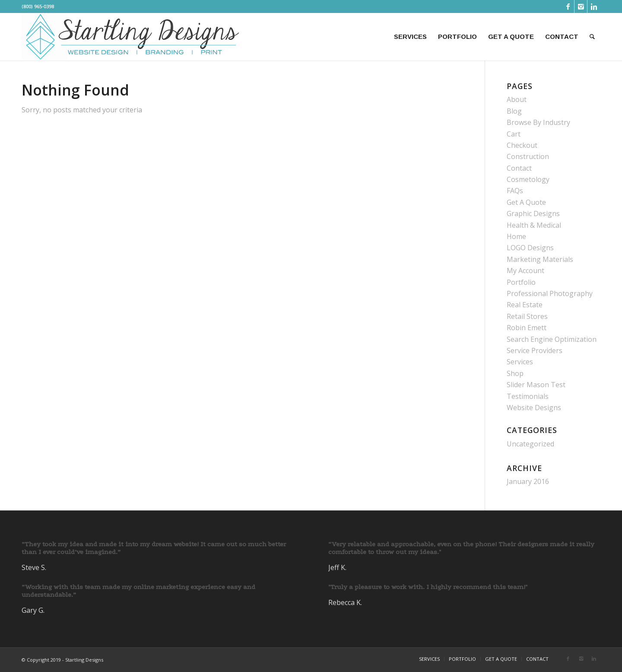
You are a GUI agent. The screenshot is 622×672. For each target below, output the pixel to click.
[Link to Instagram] (581, 6)
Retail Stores (527, 316)
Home (516, 236)
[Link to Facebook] (568, 6)
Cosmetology (528, 179)
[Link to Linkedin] (594, 6)
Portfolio (521, 282)
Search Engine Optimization (552, 339)
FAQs (515, 191)
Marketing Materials (540, 259)
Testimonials (528, 396)
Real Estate (525, 305)
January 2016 (528, 481)
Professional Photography (550, 293)
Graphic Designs (533, 213)
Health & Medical (534, 225)
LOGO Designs (530, 248)
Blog (514, 111)
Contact (519, 168)
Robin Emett (527, 328)
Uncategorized (530, 444)
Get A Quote (526, 202)
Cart (514, 134)
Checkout (522, 145)
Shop (515, 373)
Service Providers (535, 350)
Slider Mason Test (536, 385)
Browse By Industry (538, 122)
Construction (528, 156)
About (517, 99)
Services (520, 362)
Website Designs (534, 408)
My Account (525, 271)
